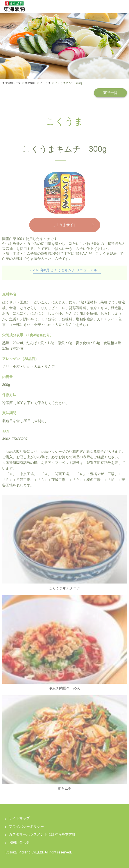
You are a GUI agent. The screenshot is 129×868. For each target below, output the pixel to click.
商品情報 (30, 83)
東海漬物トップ (11, 83)
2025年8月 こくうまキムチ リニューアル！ (67, 270)
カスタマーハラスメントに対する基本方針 (42, 834)
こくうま (45, 83)
